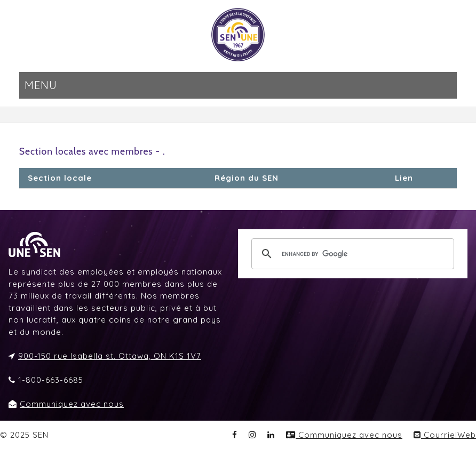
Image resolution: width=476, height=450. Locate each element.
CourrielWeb (445, 435)
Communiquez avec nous (72, 404)
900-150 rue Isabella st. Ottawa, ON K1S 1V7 (110, 356)
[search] (351, 254)
